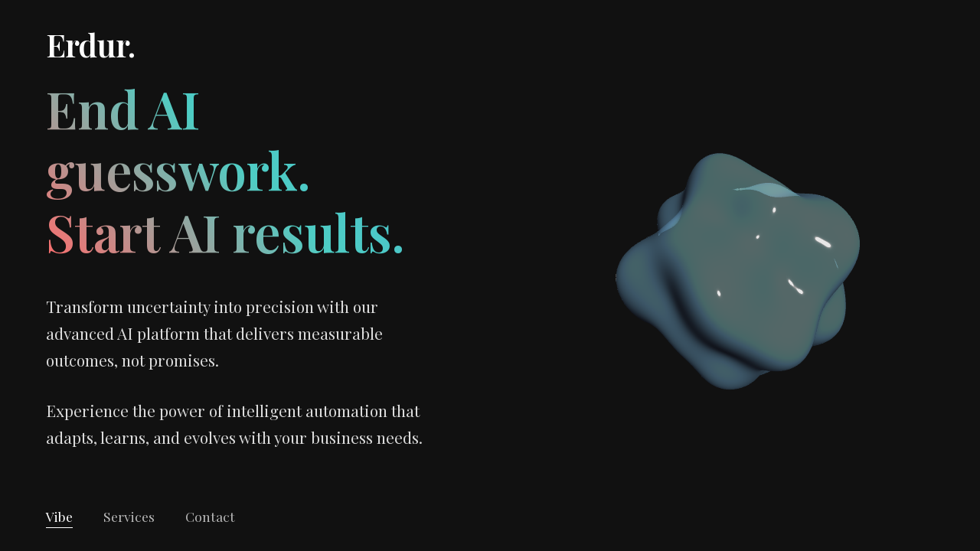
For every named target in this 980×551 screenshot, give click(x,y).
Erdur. (90, 44)
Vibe (59, 516)
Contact (210, 516)
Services (129, 516)
